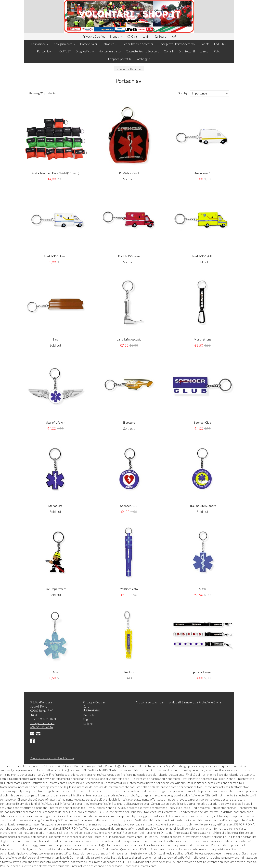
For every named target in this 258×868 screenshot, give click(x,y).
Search (161, 36)
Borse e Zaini (89, 44)
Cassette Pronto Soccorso (143, 51)
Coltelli (169, 51)
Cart (132, 37)
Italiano (88, 724)
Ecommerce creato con (52, 758)
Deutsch (88, 715)
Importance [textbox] (199, 93)
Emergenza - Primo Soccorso (177, 44)
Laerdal (204, 51)
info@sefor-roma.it (42, 723)
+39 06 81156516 (42, 727)
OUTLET (65, 51)
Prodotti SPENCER (213, 44)
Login (146, 36)
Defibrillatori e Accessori (138, 44)
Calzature (109, 44)
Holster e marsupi (110, 51)
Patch (218, 51)
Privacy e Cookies (94, 36)
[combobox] (210, 93)
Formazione (40, 44)
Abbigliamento (64, 44)
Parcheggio (143, 59)
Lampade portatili (119, 59)
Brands (116, 36)
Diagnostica (85, 51)
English (88, 719)
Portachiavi (46, 51)
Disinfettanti (187, 51)
